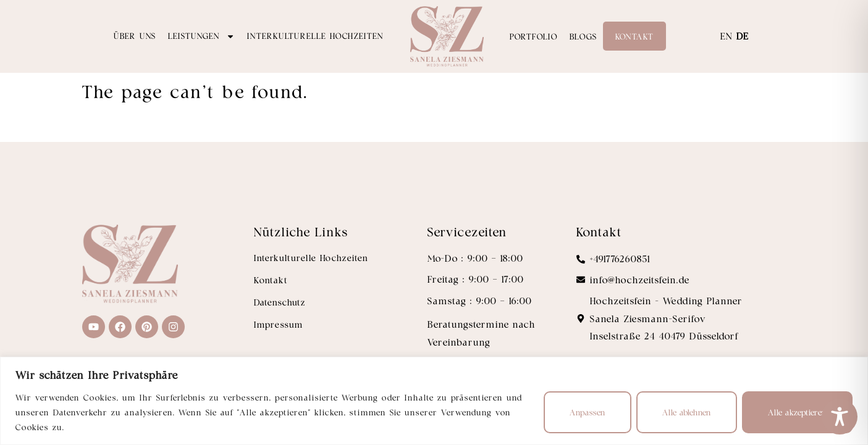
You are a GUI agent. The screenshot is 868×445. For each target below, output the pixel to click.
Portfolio (533, 36)
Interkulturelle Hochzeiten (315, 35)
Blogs (583, 36)
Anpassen (588, 412)
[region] (434, 401)
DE (743, 36)
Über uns (135, 35)
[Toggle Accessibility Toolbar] (840, 417)
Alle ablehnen (687, 412)
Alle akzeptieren (797, 412)
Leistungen (201, 36)
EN (727, 36)
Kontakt (634, 36)
